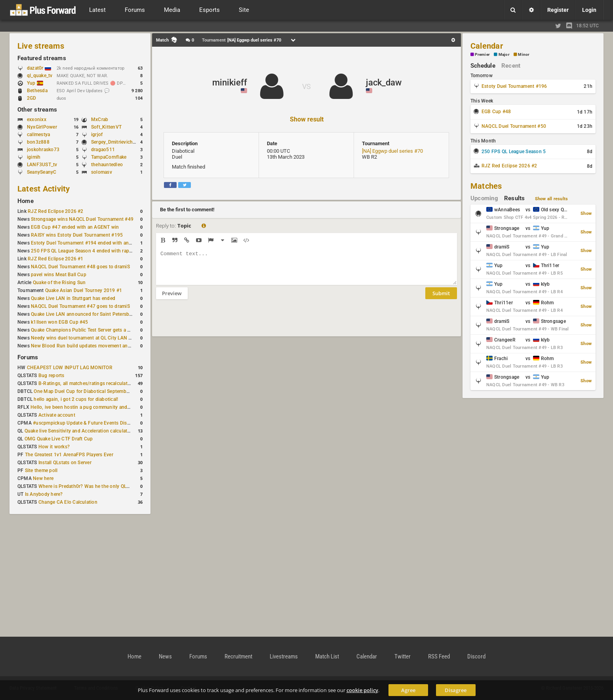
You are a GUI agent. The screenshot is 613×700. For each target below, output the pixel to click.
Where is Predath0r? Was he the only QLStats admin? (97, 486)
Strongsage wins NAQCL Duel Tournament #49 (82, 219)
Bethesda (37, 91)
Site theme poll (41, 470)
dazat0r (39, 68)
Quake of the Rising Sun (59, 283)
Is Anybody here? (44, 494)
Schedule (483, 66)
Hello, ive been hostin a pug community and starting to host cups (102, 407)
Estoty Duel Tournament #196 (514, 86)
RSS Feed (439, 656)
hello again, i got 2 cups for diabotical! (76, 399)
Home (26, 201)
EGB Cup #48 (496, 112)
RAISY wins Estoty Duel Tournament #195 (77, 235)
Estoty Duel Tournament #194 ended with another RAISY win (97, 243)
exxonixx (37, 120)
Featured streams (42, 58)
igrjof (97, 135)
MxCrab (100, 120)
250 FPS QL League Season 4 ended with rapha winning (92, 251)
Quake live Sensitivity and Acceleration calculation (79, 431)
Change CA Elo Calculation (68, 502)
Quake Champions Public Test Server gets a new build (90, 330)
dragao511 (103, 150)
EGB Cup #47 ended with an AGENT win (75, 227)
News (165, 656)
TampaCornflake (109, 157)
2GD (32, 98)
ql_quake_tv (40, 76)
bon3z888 (38, 142)
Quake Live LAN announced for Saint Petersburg (84, 314)
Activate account (57, 415)
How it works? (54, 447)
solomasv (102, 172)
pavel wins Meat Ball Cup (59, 275)
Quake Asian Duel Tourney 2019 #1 (84, 290)
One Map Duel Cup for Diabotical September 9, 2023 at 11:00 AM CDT (111, 391)
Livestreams (284, 656)
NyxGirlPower (42, 127)
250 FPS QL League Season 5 (514, 152)
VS (306, 86)
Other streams (37, 110)
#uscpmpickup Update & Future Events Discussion (89, 423)
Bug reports (51, 376)
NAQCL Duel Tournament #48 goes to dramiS (80, 267)
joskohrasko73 (43, 150)
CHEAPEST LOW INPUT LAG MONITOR (70, 368)
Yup (35, 83)
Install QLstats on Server (65, 463)
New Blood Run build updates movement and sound (88, 346)
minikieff (230, 83)
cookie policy (362, 690)
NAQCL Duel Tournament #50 (514, 126)
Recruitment (238, 656)
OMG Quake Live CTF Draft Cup (59, 439)
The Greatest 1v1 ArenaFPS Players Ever (69, 455)
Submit (441, 299)
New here (43, 478)
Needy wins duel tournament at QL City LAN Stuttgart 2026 (96, 338)
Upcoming (484, 198)
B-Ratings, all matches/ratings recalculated (86, 383)
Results (515, 198)
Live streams (41, 46)
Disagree (456, 690)
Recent (511, 66)
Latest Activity (44, 189)
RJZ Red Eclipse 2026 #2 (56, 211)
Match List (327, 656)
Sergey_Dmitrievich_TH (116, 142)
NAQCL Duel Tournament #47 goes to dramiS (80, 306)
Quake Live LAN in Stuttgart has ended (73, 298)
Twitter (403, 656)
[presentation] (216, 323)
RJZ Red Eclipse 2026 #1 (56, 259)
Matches (486, 186)
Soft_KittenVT (106, 127)
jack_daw (384, 83)
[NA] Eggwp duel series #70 (392, 151)
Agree (408, 690)
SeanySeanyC (42, 172)
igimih (34, 157)
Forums (28, 357)
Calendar (487, 46)
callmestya (38, 135)
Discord (476, 656)
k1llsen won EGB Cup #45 (60, 322)
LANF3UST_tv (42, 165)
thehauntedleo (107, 165)
